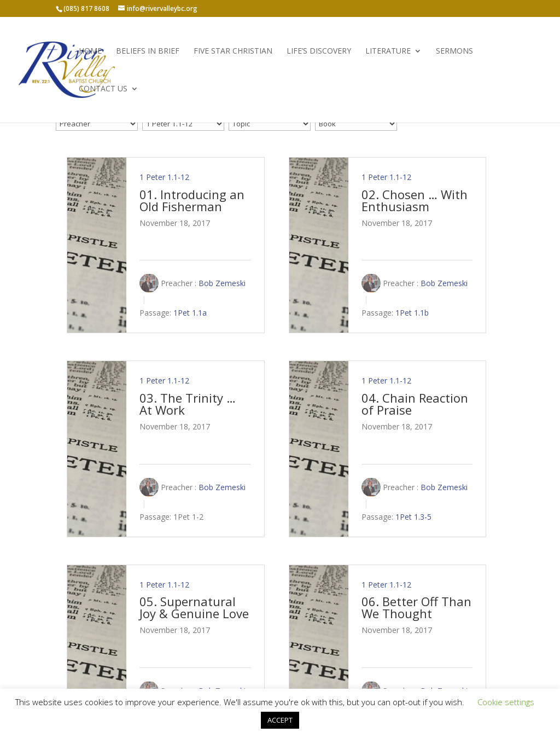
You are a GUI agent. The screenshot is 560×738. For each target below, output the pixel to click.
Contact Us (103, 89)
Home (90, 51)
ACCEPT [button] (280, 720)
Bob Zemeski (222, 283)
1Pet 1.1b (412, 313)
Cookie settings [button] (506, 702)
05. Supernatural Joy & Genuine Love (194, 607)
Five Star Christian (233, 51)
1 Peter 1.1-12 (164, 177)
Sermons (454, 51)
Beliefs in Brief (148, 51)
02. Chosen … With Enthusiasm (415, 200)
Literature (388, 51)
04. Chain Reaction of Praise (415, 404)
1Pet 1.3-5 (413, 517)
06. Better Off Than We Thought (416, 607)
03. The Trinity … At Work (188, 404)
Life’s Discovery (319, 51)
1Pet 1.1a (190, 313)
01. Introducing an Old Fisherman (192, 200)
